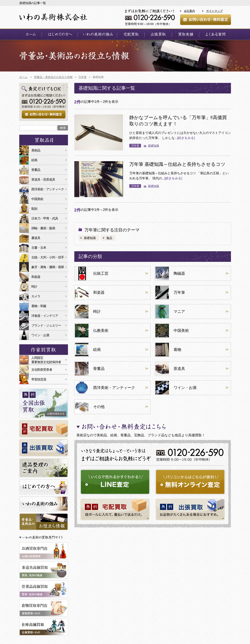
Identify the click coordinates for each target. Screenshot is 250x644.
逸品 (109, 238)
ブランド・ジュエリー (46, 325)
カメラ (36, 296)
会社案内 (189, 11)
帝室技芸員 (39, 379)
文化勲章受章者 (42, 370)
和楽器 (36, 277)
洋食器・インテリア (45, 316)
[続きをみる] (186, 138)
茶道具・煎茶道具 (43, 179)
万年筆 (135, 146)
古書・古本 (39, 248)
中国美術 (37, 199)
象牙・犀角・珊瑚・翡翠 (48, 267)
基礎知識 (153, 146)
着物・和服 (39, 306)
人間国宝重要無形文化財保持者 (46, 360)
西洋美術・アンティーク (48, 189)
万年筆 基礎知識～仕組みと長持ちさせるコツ (177, 164)
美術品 (36, 150)
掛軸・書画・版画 (43, 228)
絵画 (34, 160)
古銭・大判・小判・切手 (48, 257)
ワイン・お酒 (40, 335)
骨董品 (36, 170)
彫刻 (34, 209)
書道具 (36, 238)
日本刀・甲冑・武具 (45, 218)
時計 (34, 286)
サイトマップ (214, 11)
